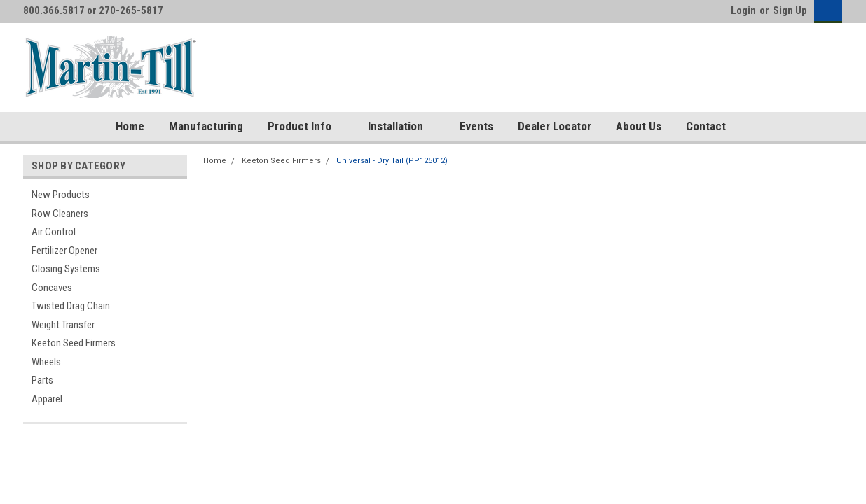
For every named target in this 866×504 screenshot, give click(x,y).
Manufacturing (206, 126)
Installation (401, 127)
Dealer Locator (555, 126)
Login (743, 10)
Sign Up (790, 10)
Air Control (54, 232)
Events (476, 126)
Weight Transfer (63, 325)
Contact (706, 126)
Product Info (305, 127)
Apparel (47, 399)
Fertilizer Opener (64, 251)
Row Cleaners (60, 213)
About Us (639, 126)
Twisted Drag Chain (71, 306)
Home (130, 126)
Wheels (46, 362)
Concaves (52, 288)
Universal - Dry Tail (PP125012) (392, 161)
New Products (61, 195)
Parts (42, 380)
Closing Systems (66, 269)
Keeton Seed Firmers (74, 343)
